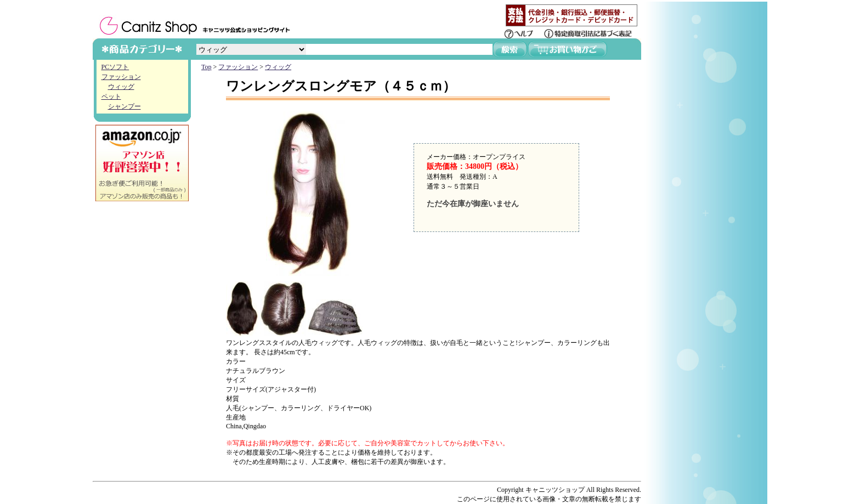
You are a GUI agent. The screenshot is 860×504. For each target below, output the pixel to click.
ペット (111, 97)
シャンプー (125, 106)
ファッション (121, 77)
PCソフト (115, 67)
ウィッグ (121, 87)
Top (206, 67)
